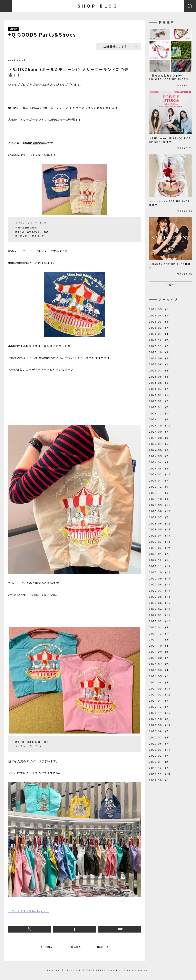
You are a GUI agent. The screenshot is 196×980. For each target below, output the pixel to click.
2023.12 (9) (160, 487)
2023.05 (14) (160, 529)
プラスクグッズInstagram (28, 911)
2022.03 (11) (160, 615)
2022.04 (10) (160, 609)
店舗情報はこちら (117, 47)
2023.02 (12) (160, 548)
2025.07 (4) (160, 371)
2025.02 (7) (160, 401)
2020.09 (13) (160, 725)
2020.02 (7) (160, 756)
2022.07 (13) (160, 591)
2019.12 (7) (160, 768)
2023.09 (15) (160, 505)
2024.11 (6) (160, 419)
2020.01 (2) (160, 762)
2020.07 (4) (160, 738)
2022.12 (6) (160, 560)
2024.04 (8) (160, 462)
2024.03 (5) (160, 469)
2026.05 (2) (160, 309)
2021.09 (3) (160, 652)
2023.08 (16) (160, 511)
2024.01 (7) (160, 481)
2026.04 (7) (160, 316)
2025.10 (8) (160, 352)
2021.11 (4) (160, 640)
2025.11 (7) (160, 346)
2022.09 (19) (160, 579)
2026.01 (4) (160, 334)
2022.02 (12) (160, 621)
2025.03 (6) (160, 395)
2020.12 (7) (160, 707)
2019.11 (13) (160, 774)
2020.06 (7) (160, 744)
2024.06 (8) (160, 450)
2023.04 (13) (160, 536)
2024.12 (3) (160, 413)
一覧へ (170, 285)
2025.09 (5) (160, 358)
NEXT (101, 947)
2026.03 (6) (160, 322)
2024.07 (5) (160, 444)
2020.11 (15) (160, 713)
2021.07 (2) (160, 664)
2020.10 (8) (160, 719)
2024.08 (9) (160, 438)
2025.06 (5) (160, 377)
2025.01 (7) (160, 407)
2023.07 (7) (160, 517)
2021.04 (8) (160, 682)
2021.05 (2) (160, 676)
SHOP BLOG (98, 6)
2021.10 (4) (160, 646)
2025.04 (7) (160, 389)
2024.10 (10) (160, 426)
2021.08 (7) (160, 658)
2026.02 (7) (160, 328)
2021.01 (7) (160, 701)
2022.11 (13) (160, 566)
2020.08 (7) (160, 731)
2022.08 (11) (160, 585)
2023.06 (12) (160, 524)
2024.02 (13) (160, 474)
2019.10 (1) (160, 780)
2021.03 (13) (160, 689)
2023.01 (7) (160, 554)
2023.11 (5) (160, 493)
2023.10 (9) (160, 499)
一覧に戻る (74, 947)
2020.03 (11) (160, 750)
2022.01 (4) (160, 627)
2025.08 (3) (160, 364)
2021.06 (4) (160, 670)
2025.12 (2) (160, 340)
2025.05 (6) (160, 383)
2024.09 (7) (160, 432)
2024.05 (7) (160, 456)
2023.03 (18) (160, 542)
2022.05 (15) (160, 603)
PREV (48, 947)
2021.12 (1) (160, 634)
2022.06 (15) (160, 597)
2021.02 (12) (160, 695)
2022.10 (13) (160, 572)
